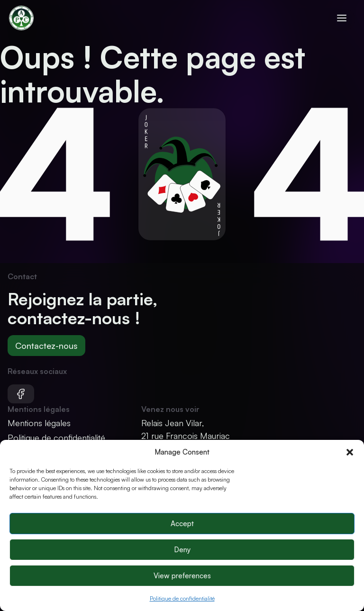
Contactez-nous (46, 346)
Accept (182, 524)
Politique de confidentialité (182, 598)
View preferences (182, 576)
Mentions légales (39, 423)
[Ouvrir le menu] (342, 20)
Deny (182, 550)
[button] (350, 452)
